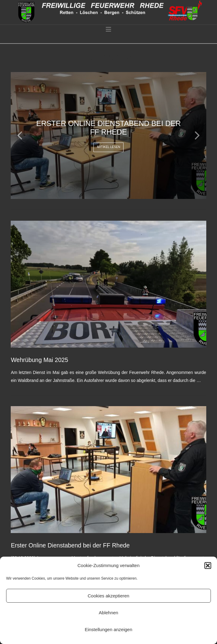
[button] (208, 566)
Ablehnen (108, 613)
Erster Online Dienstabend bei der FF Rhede (70, 545)
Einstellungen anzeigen (108, 629)
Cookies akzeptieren (108, 596)
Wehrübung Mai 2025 (39, 360)
